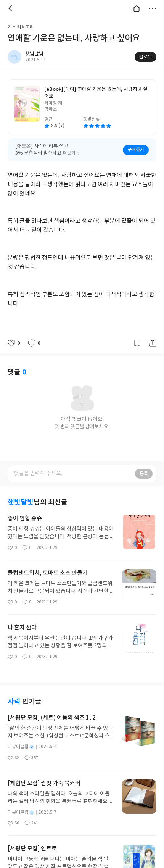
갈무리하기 (137, 343)
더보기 (153, 8)
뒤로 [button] (11, 8)
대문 (137, 8)
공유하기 (153, 343)
